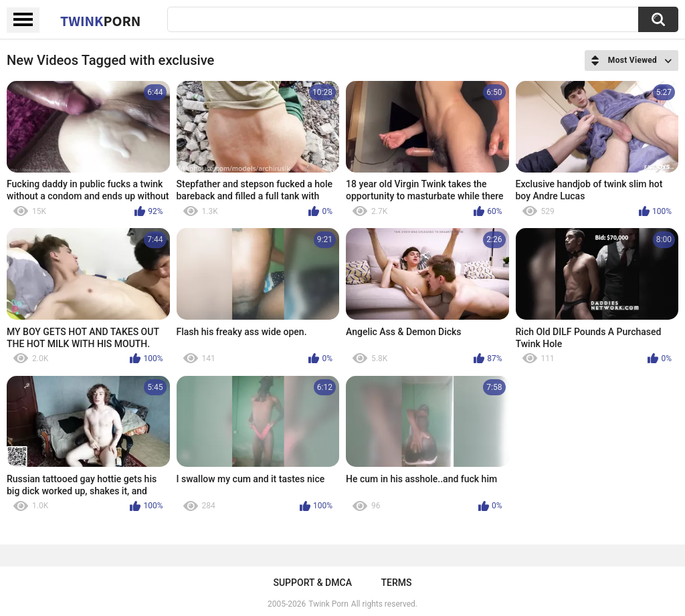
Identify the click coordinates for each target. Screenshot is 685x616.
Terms (397, 583)
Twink (100, 21)
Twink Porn (328, 604)
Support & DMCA (312, 583)
